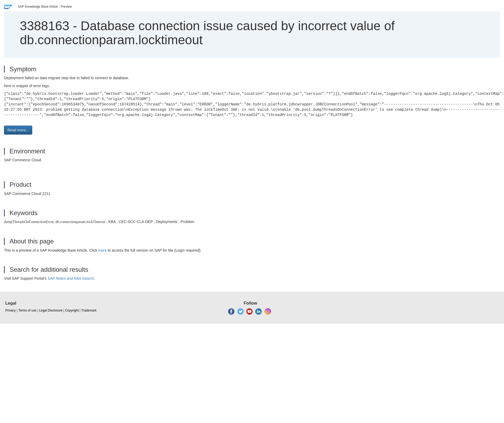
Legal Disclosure (51, 310)
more (102, 250)
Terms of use (27, 310)
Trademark (89, 310)
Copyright (72, 310)
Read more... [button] (18, 130)
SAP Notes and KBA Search (71, 278)
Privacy (10, 310)
